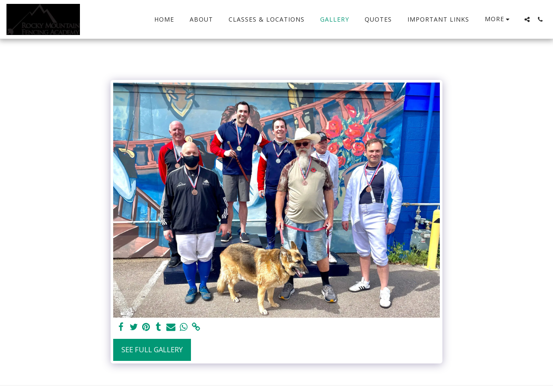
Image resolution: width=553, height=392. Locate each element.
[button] (527, 19)
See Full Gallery (152, 349)
